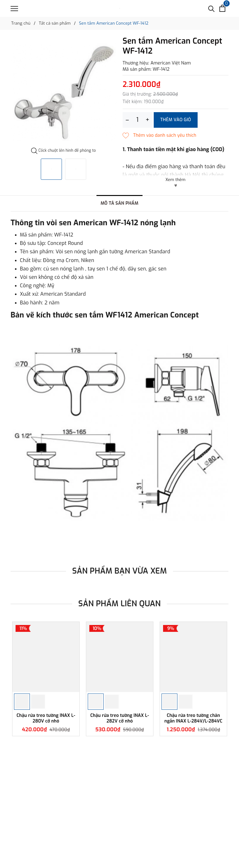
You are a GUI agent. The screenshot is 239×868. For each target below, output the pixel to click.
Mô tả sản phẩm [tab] (119, 203)
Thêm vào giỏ (176, 120)
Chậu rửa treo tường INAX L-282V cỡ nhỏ (120, 718)
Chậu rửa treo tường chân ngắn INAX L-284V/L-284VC (193, 718)
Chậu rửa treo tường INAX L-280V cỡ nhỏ (46, 718)
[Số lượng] (137, 120)
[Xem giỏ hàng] (222, 8)
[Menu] (14, 9)
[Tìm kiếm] (211, 8)
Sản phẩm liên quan (120, 604)
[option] (63, 92)
